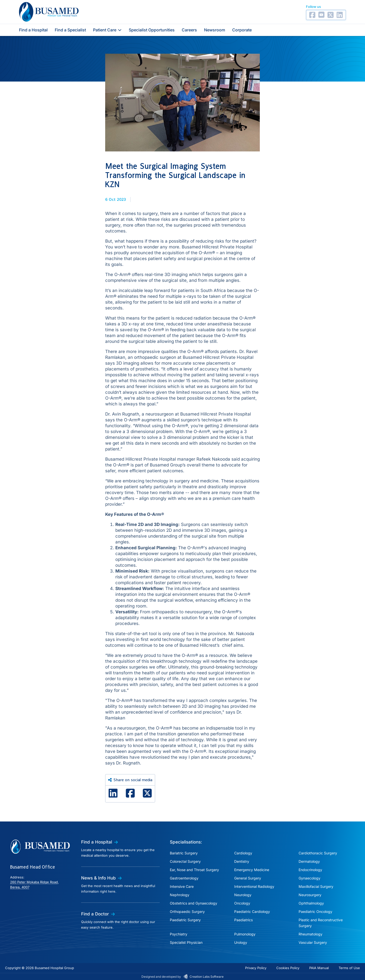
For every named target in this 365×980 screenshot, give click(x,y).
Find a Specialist (70, 30)
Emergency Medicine (252, 870)
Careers (189, 30)
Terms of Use (349, 968)
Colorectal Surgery (185, 861)
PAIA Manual (319, 968)
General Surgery (248, 878)
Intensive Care (182, 886)
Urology (241, 942)
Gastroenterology (184, 878)
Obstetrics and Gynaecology (194, 903)
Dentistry (242, 861)
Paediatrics (243, 920)
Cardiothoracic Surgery (318, 853)
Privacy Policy (256, 968)
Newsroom (215, 30)
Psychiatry (179, 934)
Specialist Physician (186, 942)
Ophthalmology (311, 903)
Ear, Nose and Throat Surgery (194, 870)
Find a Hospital (33, 30)
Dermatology (309, 861)
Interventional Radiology (254, 886)
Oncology (242, 903)
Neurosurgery (310, 895)
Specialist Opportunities (152, 30)
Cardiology (243, 853)
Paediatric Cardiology (252, 912)
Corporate (242, 30)
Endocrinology (310, 870)
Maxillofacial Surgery (316, 886)
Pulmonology (245, 934)
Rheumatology (311, 934)
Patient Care (107, 30)
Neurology (243, 895)
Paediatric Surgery (185, 920)
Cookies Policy (288, 968)
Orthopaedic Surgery (187, 912)
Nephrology (180, 895)
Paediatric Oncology (315, 912)
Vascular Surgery (313, 942)
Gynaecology (309, 878)
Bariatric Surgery (184, 853)
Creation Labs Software (207, 977)
